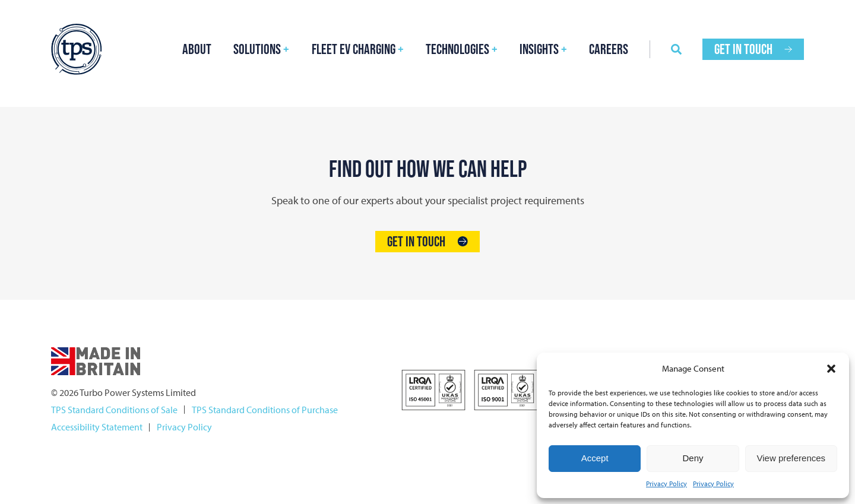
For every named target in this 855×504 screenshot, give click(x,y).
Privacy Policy (666, 484)
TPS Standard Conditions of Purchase (265, 410)
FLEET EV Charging (354, 49)
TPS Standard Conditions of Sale (114, 410)
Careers (609, 49)
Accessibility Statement (97, 427)
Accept (595, 458)
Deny (693, 458)
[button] (831, 369)
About (197, 49)
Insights (539, 49)
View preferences (791, 458)
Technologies (457, 49)
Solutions (257, 49)
